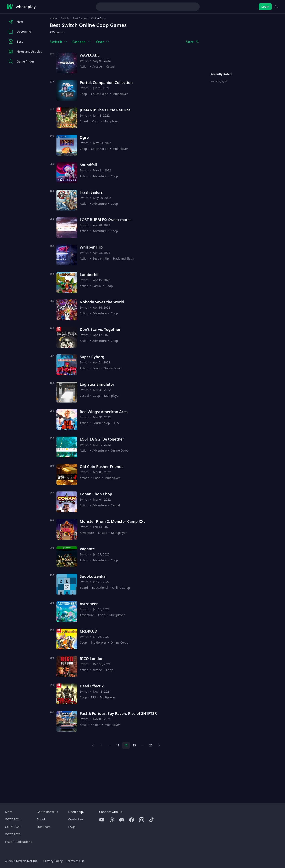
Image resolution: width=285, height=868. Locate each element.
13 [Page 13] (134, 745)
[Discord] (122, 820)
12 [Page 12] (126, 745)
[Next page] (159, 745)
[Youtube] (102, 820)
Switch (65, 18)
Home (53, 18)
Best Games (80, 18)
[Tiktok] (152, 820)
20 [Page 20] (151, 745)
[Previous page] (93, 745)
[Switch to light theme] (276, 7)
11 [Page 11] (118, 745)
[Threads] (112, 820)
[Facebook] (132, 820)
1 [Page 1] (101, 745)
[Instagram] (142, 820)
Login (265, 7)
